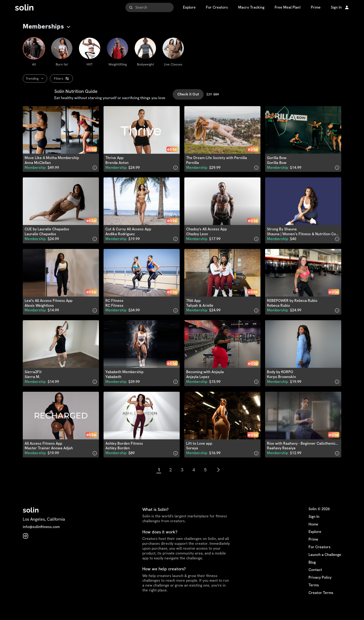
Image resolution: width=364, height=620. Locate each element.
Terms (314, 595)
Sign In (314, 526)
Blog (312, 572)
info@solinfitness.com (41, 537)
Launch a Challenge (325, 565)
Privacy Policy (320, 587)
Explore (315, 542)
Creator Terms (321, 603)
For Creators (320, 557)
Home (313, 534)
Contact (315, 580)
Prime (313, 549)
